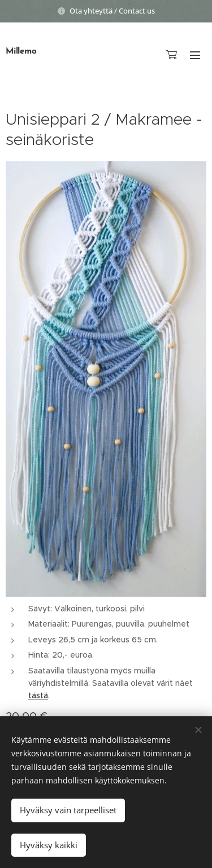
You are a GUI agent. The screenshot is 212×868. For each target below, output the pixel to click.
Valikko (195, 55)
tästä (38, 695)
